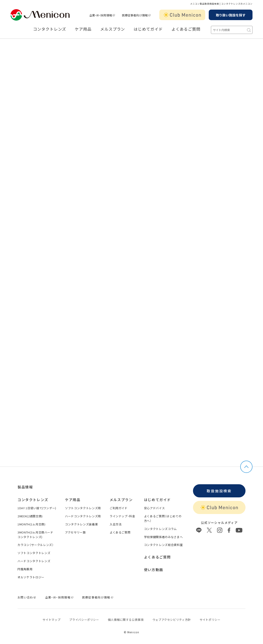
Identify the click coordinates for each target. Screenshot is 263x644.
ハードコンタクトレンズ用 (83, 516)
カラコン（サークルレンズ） (36, 545)
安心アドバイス (154, 508)
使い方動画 (154, 570)
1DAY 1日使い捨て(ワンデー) (37, 508)
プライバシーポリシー (84, 620)
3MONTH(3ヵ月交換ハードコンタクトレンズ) (35, 535)
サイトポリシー (210, 620)
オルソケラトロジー (31, 577)
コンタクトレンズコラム (160, 529)
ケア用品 (83, 29)
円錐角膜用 (25, 569)
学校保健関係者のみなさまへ (163, 537)
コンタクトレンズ (50, 29)
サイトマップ (51, 620)
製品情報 (25, 487)
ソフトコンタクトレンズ (34, 553)
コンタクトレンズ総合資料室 (163, 545)
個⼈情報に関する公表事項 (126, 620)
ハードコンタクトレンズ (34, 561)
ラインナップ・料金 (122, 516)
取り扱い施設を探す (231, 15)
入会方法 (116, 524)
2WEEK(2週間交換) (30, 516)
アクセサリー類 (75, 532)
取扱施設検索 (219, 491)
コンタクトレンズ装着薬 (81, 524)
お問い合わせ (27, 597)
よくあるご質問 (186, 29)
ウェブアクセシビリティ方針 (172, 620)
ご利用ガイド (119, 508)
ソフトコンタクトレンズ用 (83, 508)
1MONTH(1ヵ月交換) (31, 524)
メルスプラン (113, 29)
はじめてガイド (148, 29)
